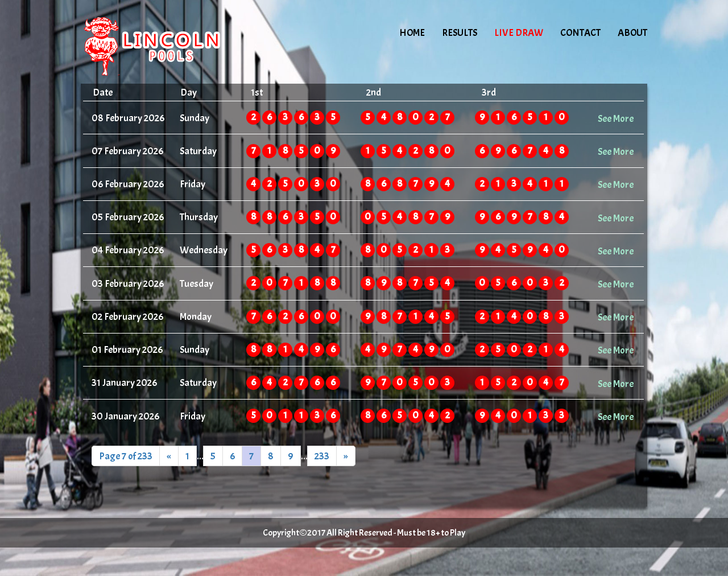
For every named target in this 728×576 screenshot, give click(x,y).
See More (616, 118)
